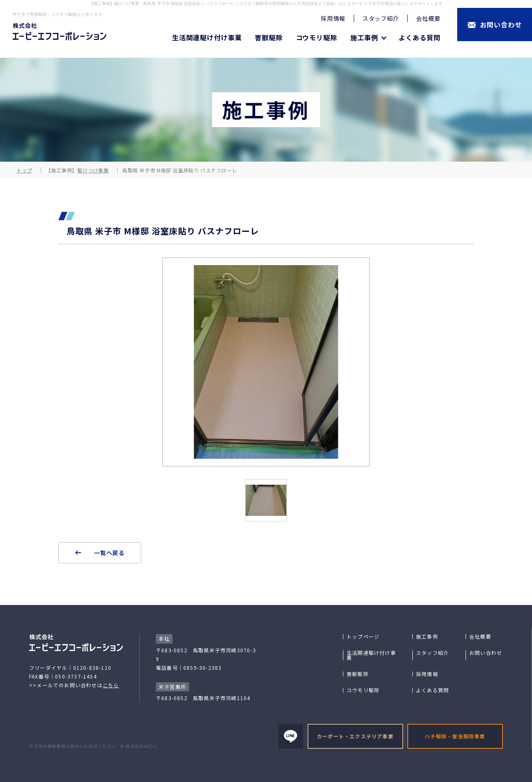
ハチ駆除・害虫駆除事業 (455, 736)
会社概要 (428, 18)
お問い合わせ (486, 653)
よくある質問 (420, 37)
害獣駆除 (269, 37)
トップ (25, 170)
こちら (111, 685)
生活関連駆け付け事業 (207, 37)
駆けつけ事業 (93, 170)
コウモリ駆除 (317, 37)
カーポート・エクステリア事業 (355, 736)
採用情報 (333, 18)
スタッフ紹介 (381, 18)
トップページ (363, 637)
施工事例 (427, 637)
